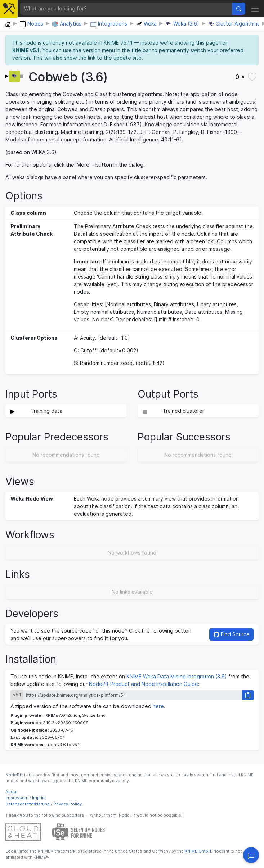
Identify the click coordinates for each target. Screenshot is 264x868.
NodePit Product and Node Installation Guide (144, 684)
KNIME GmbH (197, 851)
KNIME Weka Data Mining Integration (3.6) (177, 676)
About (12, 792)
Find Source (232, 634)
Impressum (17, 798)
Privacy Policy (68, 804)
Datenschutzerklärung (28, 804)
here (158, 706)
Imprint (39, 798)
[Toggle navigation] (255, 8)
